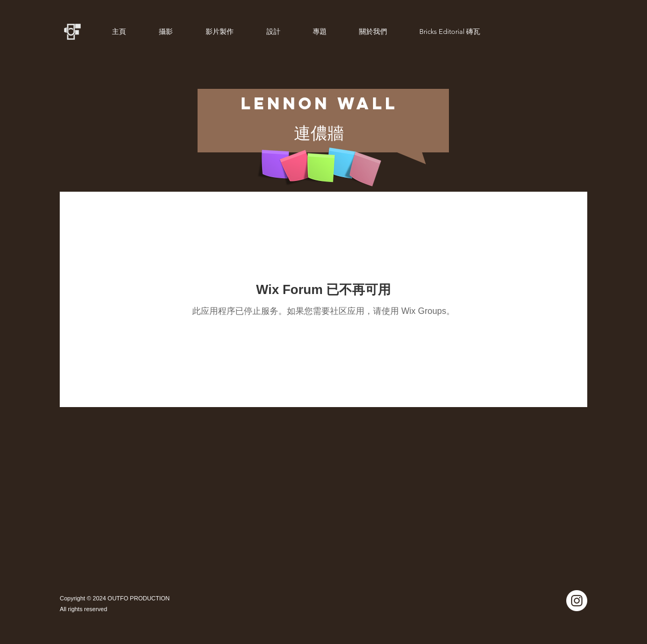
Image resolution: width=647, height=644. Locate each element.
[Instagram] (577, 601)
